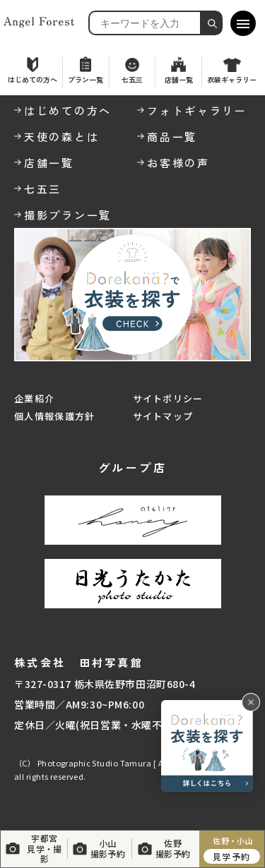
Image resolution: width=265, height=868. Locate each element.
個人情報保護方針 (54, 416)
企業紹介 (34, 398)
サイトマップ (163, 416)
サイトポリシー (168, 398)
